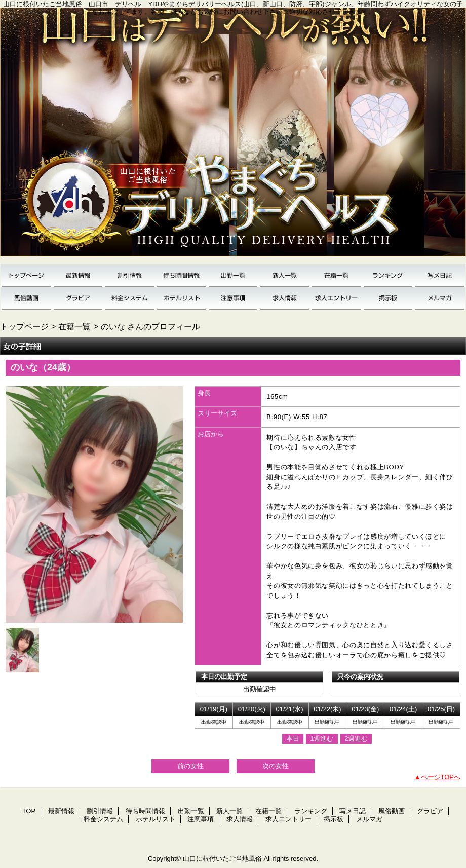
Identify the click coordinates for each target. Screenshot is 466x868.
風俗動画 (26, 298)
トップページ (24, 326)
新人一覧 (285, 275)
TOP (26, 275)
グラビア (78, 298)
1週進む (322, 739)
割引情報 (130, 275)
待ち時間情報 (181, 275)
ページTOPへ (441, 777)
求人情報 (285, 298)
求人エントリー (336, 298)
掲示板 (388, 298)
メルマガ (440, 298)
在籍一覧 (336, 275)
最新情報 (78, 275)
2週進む (356, 739)
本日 (293, 739)
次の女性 (276, 766)
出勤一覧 (233, 275)
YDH (233, 136)
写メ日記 (440, 275)
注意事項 (233, 298)
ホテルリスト (181, 298)
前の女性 (190, 766)
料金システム (130, 298)
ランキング (388, 275)
